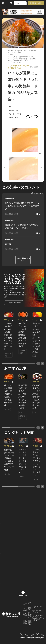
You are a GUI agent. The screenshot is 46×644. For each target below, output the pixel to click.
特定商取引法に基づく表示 (30, 623)
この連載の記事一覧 (14, 303)
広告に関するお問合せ (25, 615)
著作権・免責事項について (30, 615)
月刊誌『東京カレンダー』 (38, 607)
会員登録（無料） (36, 3)
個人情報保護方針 (30, 608)
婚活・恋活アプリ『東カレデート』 (37, 611)
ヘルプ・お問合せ (25, 609)
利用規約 (30, 603)
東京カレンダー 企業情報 (25, 622)
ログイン (20, 3)
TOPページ (25, 604)
